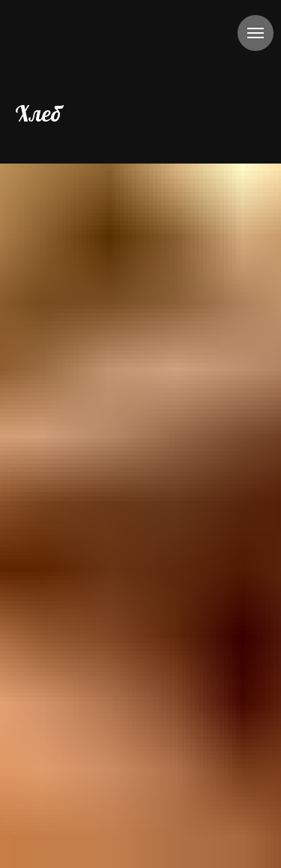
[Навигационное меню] (256, 33)
